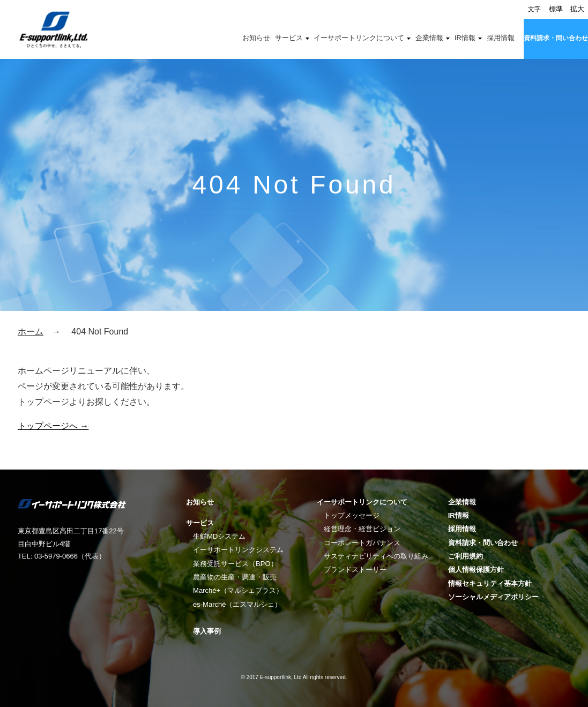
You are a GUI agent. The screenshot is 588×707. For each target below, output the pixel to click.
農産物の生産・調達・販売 (235, 577)
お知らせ (256, 38)
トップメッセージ (352, 515)
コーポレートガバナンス (362, 543)
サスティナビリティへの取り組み (376, 556)
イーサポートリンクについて (359, 38)
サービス (289, 38)
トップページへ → (53, 426)
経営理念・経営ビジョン (362, 529)
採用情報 (501, 38)
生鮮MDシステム (219, 536)
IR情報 (465, 38)
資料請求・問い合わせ (556, 38)
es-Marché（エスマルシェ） (237, 604)
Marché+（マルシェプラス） (238, 590)
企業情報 (429, 38)
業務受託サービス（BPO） (235, 564)
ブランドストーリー (355, 570)
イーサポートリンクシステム (238, 550)
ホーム (31, 332)
